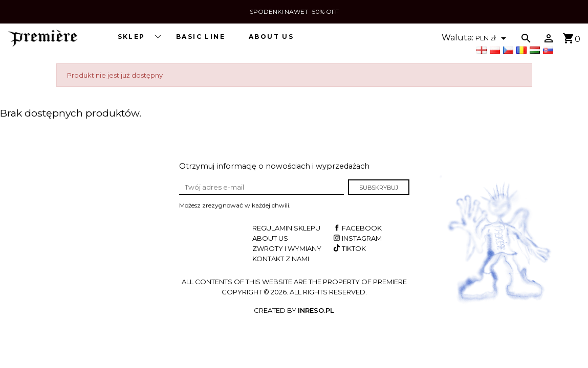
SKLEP (139, 36)
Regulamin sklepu (286, 228)
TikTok (349, 248)
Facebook (357, 228)
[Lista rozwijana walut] (493, 38)
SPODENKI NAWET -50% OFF (294, 11)
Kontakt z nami (281, 259)
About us (271, 37)
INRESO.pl (316, 310)
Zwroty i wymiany (287, 248)
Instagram (357, 238)
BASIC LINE (201, 37)
